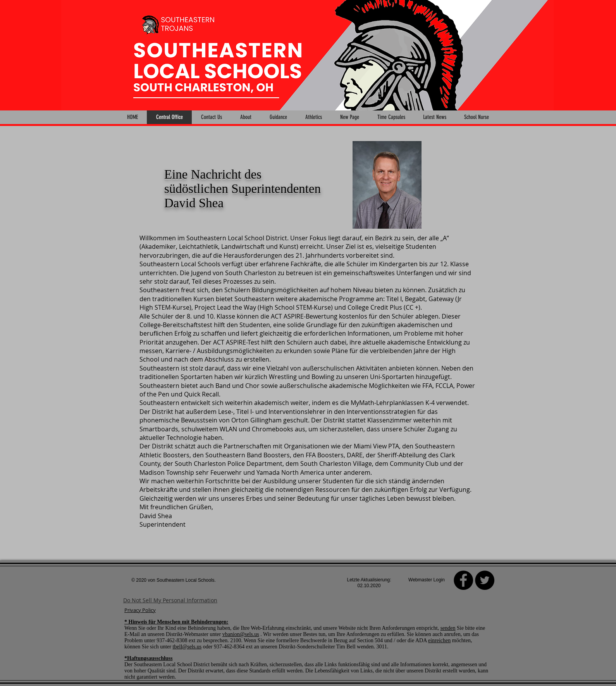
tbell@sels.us (187, 647)
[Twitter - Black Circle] (485, 580)
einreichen (439, 640)
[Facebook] (463, 580)
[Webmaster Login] (427, 580)
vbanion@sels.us (241, 634)
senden (448, 628)
